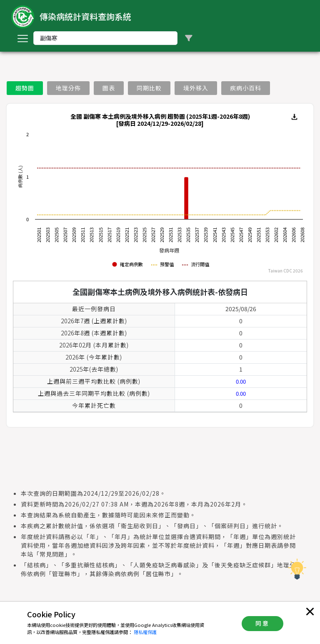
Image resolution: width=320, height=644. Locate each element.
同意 (262, 623)
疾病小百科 (246, 88)
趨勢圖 (25, 88)
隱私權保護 (145, 632)
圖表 (109, 88)
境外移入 (196, 88)
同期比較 (149, 88)
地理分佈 (68, 88)
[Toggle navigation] (22, 38)
